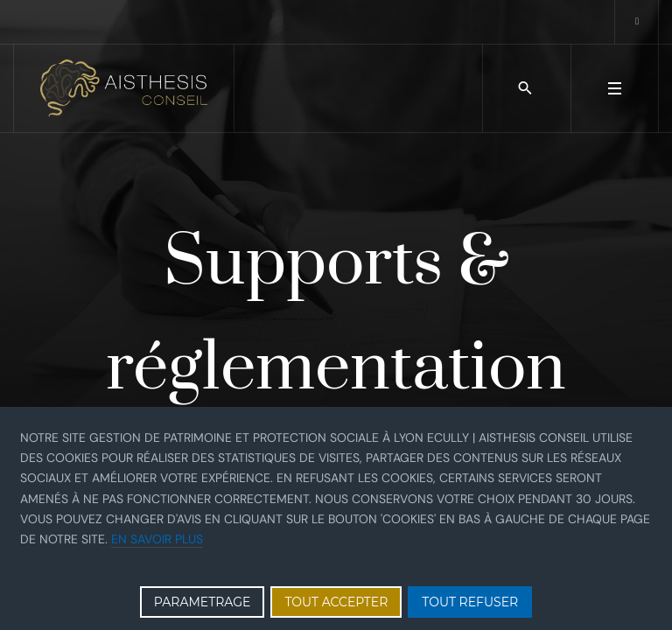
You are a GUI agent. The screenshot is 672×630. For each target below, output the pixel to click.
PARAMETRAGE (203, 602)
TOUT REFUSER (470, 602)
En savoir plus (157, 539)
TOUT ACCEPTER (336, 602)
